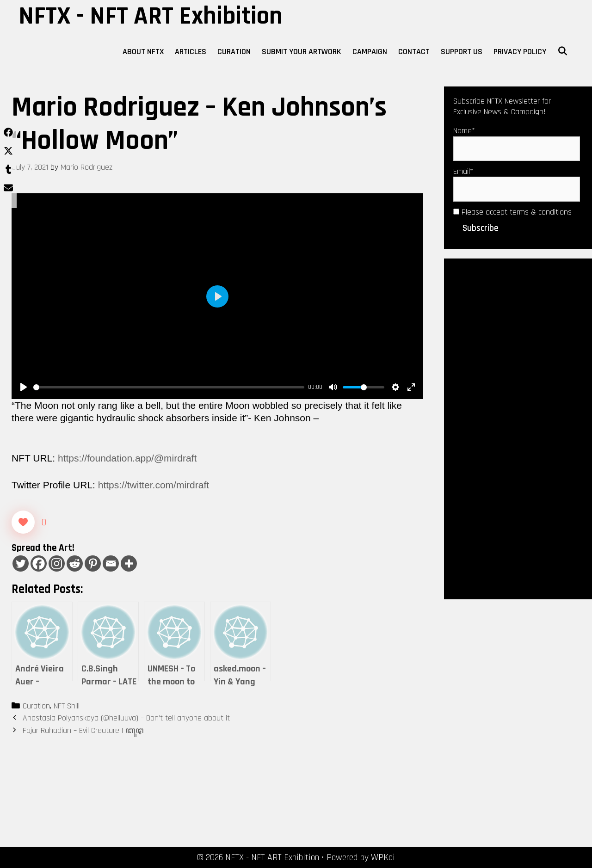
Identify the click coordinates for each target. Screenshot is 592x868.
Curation (234, 52)
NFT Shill (67, 706)
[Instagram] (57, 563)
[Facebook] (39, 563)
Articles (191, 52)
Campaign (370, 52)
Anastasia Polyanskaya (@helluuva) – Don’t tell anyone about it (126, 718)
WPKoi (383, 857)
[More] (129, 563)
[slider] (169, 387)
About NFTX (143, 52)
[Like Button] (23, 522)
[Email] (111, 563)
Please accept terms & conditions (512, 212)
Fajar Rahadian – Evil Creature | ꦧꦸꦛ (83, 730)
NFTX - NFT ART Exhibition (151, 16)
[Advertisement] (518, 428)
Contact (414, 52)
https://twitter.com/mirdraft (154, 485)
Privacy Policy (520, 52)
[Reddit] (75, 563)
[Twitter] (21, 563)
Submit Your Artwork (302, 52)
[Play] (24, 387)
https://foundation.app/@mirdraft (127, 458)
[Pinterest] (93, 563)
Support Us (462, 52)
